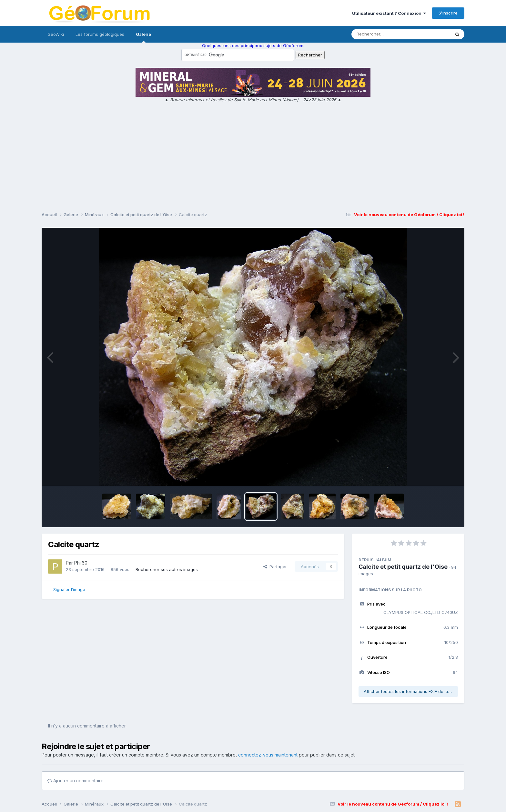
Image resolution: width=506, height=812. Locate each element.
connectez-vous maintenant (268, 755)
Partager (275, 566)
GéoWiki (56, 34)
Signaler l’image (69, 589)
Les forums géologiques (100, 34)
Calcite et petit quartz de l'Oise (403, 567)
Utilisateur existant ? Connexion (389, 13)
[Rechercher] (382, 34)
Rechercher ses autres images (167, 569)
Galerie (143, 37)
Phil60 (81, 563)
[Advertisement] (253, 158)
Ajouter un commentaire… (77, 781)
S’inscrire (448, 13)
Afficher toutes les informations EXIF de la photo (411, 691)
